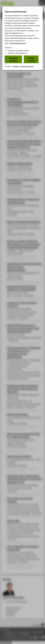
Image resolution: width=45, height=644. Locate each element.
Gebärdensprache (10, 635)
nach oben (38, 625)
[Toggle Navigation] (42, 3)
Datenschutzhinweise (23, 632)
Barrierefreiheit (38, 632)
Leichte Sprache (24, 635)
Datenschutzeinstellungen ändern (14, 638)
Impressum (9, 632)
